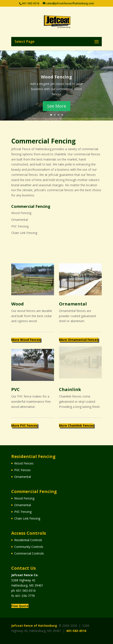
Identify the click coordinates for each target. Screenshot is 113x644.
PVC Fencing (20, 226)
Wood (18, 304)
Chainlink (70, 389)
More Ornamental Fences (79, 340)
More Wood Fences (26, 340)
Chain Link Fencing (24, 233)
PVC (15, 389)
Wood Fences (24, 463)
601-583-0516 (26, 591)
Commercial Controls (29, 553)
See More (57, 109)
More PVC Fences (24, 425)
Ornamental (20, 220)
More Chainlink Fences (76, 425)
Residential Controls (28, 540)
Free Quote (20, 606)
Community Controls (29, 547)
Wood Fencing (56, 80)
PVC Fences (22, 470)
